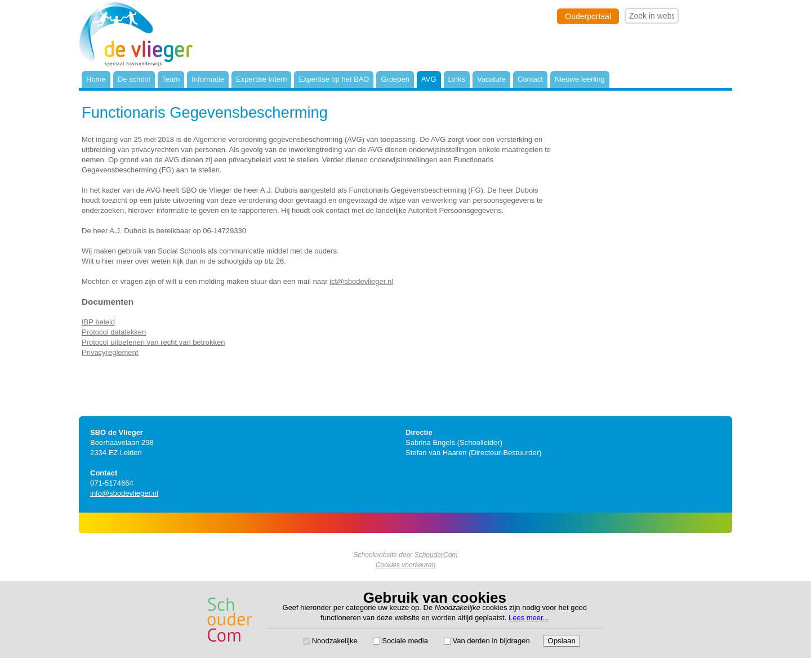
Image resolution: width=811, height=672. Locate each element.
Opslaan (562, 641)
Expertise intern (261, 79)
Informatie (208, 79)
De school (134, 79)
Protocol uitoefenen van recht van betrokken (153, 342)
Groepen (395, 79)
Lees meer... (529, 618)
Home (96, 79)
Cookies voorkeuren (406, 565)
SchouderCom (436, 555)
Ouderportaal (588, 16)
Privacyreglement (110, 352)
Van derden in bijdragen (491, 641)
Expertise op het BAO (334, 79)
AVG (429, 79)
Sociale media (405, 641)
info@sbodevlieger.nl (124, 493)
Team (171, 79)
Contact (530, 79)
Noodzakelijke (335, 641)
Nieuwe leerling (580, 79)
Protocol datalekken (114, 332)
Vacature (491, 79)
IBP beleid (98, 322)
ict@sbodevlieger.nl (361, 281)
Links (457, 79)
